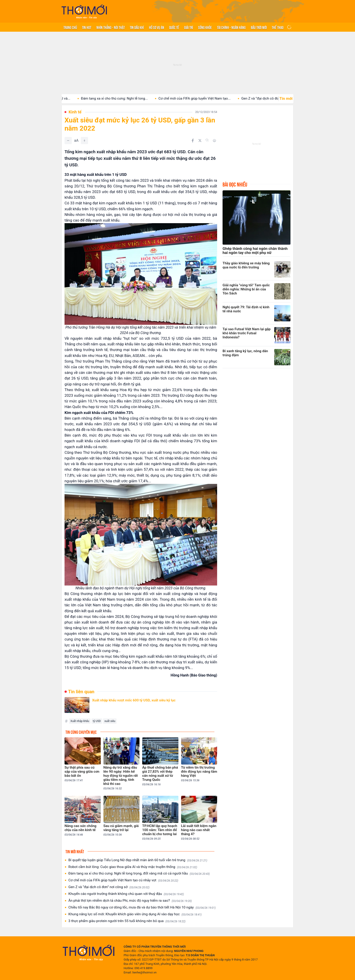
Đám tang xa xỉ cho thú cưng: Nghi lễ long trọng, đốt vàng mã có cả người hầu (139, 874)
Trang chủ (70, 27)
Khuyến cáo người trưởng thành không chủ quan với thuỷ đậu (126, 894)
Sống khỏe (205, 27)
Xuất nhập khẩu (80, 721)
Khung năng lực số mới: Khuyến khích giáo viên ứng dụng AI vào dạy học (135, 914)
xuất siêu (110, 721)
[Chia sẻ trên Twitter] (200, 141)
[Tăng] (84, 141)
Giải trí (188, 27)
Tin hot (87, 27)
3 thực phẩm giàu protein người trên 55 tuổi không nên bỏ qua (127, 921)
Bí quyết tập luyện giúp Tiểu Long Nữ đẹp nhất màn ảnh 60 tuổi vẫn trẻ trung (138, 860)
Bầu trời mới (259, 27)
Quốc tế (174, 27)
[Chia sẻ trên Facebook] (193, 141)
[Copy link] (207, 140)
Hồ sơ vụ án (157, 27)
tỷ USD (97, 721)
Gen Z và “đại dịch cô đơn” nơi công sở (109, 887)
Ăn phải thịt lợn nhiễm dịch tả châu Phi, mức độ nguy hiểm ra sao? (130, 901)
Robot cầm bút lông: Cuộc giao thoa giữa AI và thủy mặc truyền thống (133, 867)
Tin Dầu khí (137, 27)
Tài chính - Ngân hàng (231, 27)
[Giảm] (68, 141)
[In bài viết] (214, 141)
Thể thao (278, 27)
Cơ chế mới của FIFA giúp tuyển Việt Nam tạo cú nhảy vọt (123, 880)
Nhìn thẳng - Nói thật (111, 27)
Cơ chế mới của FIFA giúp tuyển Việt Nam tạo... (207, 98)
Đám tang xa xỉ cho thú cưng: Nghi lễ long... (127, 98)
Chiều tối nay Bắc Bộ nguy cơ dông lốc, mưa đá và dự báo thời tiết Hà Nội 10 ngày (142, 907)
